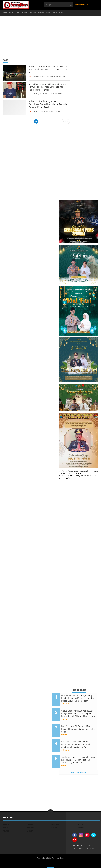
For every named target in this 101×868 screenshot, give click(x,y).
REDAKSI (77, 835)
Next (65, 122)
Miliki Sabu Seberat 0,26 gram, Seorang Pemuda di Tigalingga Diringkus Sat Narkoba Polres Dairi (48, 89)
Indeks (14, 13)
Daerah (24, 13)
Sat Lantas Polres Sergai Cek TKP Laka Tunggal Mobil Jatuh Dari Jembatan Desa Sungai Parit (81, 738)
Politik (6, 820)
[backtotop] (50, 801)
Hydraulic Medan (89, 835)
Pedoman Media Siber (82, 838)
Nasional (34, 13)
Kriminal (31, 817)
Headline (80, 813)
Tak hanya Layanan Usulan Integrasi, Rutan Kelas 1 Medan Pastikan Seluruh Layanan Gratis (81, 751)
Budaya (6, 813)
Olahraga (55, 13)
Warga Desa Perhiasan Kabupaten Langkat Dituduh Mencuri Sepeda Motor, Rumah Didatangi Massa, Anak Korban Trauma (81, 712)
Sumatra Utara (69, 13)
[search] (59, 5)
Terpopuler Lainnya (79, 761)
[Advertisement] (50, 36)
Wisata (82, 13)
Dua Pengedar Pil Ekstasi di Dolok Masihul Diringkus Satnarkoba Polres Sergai (81, 725)
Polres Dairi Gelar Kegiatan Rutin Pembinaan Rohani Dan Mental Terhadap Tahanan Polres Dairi (48, 107)
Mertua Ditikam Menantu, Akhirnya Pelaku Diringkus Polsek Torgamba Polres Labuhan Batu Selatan (80, 698)
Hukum (6, 817)
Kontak (76, 842)
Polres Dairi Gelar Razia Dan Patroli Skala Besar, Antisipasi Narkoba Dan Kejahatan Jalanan (46, 72)
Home (6, 13)
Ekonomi (44, 13)
